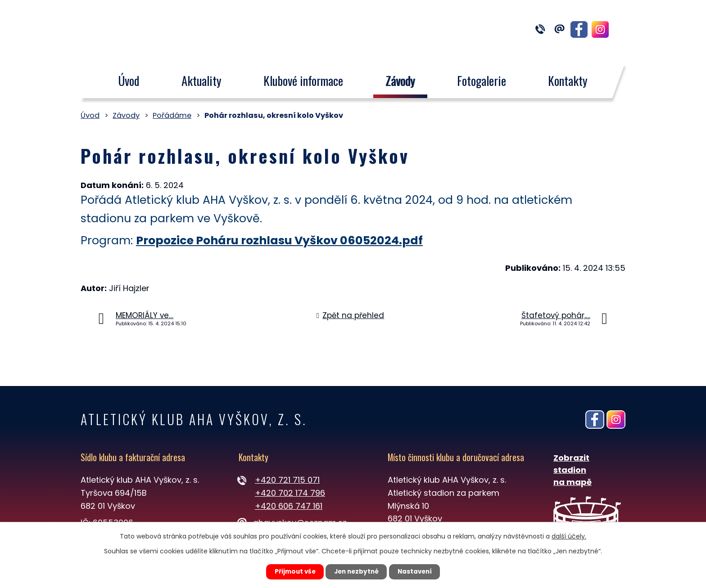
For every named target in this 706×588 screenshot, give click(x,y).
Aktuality (201, 81)
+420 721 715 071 (287, 480)
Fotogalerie (482, 81)
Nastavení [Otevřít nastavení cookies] (419, 571)
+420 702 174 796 (290, 493)
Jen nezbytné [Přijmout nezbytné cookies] (356, 571)
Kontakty (568, 81)
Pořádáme (172, 115)
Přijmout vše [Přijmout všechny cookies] (291, 571)
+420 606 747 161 (289, 506)
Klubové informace (303, 81)
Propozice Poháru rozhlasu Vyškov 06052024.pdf (279, 240)
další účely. (569, 535)
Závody (400, 81)
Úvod (129, 81)
